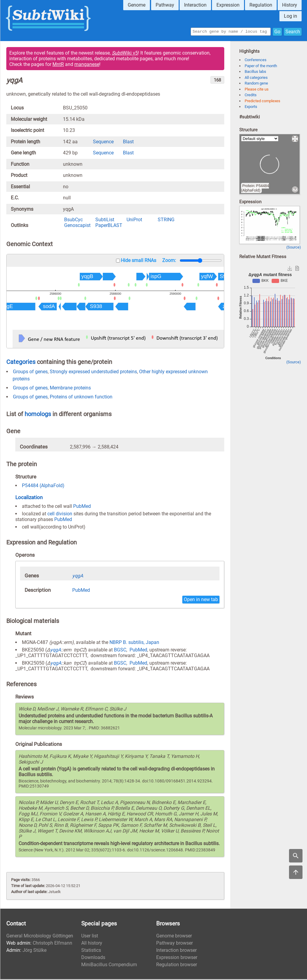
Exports (251, 107)
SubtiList (105, 220)
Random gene (256, 84)
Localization (29, 498)
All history (92, 944)
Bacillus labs (255, 72)
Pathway (165, 5)
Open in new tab (201, 600)
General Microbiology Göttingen (40, 937)
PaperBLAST (109, 226)
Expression (228, 5)
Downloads (93, 958)
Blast (128, 143)
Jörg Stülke (34, 951)
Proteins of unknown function (81, 398)
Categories (21, 363)
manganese (87, 65)
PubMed (82, 507)
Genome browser (174, 937)
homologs (38, 415)
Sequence (103, 143)
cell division (60, 515)
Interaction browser (176, 951)
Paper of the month (261, 67)
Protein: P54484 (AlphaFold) (255, 189)
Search (293, 32)
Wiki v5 (125, 54)
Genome (137, 5)
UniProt (134, 220)
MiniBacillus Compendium (109, 965)
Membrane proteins (70, 389)
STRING (166, 220)
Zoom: (169, 261)
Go (277, 32)
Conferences (256, 61)
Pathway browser (174, 944)
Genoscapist (77, 226)
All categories (256, 78)
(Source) (294, 248)
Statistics (91, 951)
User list (90, 937)
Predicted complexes (262, 102)
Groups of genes (30, 372)
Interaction (195, 5)
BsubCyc (73, 220)
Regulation (261, 5)
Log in (291, 16)
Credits (251, 96)
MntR (58, 65)
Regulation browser (177, 965)
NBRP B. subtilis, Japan (134, 643)
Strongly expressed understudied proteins (93, 372)
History (290, 5)
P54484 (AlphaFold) (43, 486)
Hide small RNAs (139, 261)
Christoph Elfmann (52, 944)
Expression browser (177, 958)
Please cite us (257, 90)
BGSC (120, 651)
